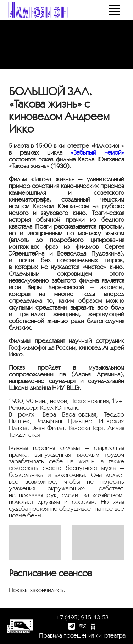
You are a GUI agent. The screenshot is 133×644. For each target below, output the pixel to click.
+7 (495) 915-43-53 (82, 617)
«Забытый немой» (97, 152)
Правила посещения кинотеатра (82, 635)
